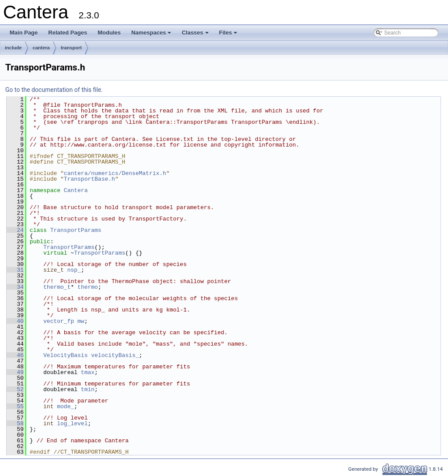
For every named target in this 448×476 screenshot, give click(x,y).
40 (15, 321)
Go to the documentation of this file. (54, 90)
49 (15, 372)
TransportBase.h (89, 179)
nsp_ (74, 270)
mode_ (65, 406)
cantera (41, 48)
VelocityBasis (65, 355)
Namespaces (152, 35)
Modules (109, 33)
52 (15, 389)
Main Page (24, 33)
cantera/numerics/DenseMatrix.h (115, 173)
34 (15, 287)
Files (229, 35)
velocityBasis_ (115, 355)
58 (15, 423)
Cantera (76, 190)
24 (15, 230)
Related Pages (68, 33)
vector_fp (59, 321)
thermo (88, 287)
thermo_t (57, 287)
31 (15, 270)
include (13, 48)
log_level (72, 423)
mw (81, 321)
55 (15, 406)
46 (15, 355)
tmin (88, 389)
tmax (88, 372)
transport (71, 48)
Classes (196, 35)
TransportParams (76, 230)
